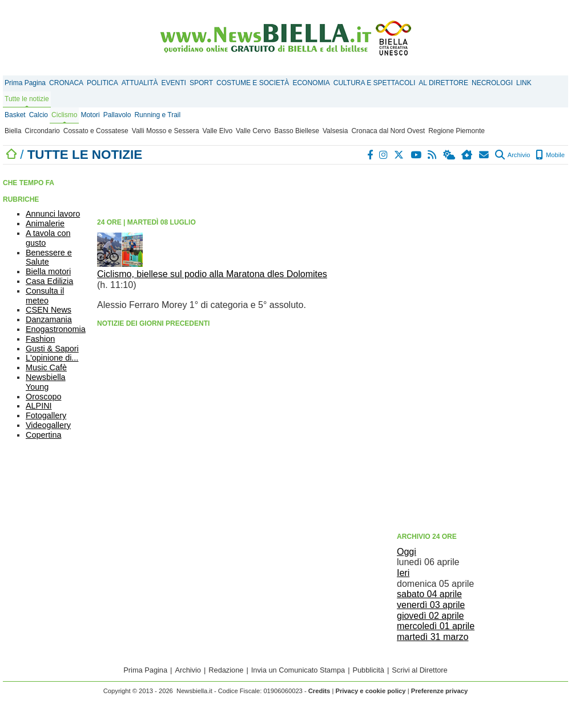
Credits (319, 691)
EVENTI (174, 83)
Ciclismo (64, 115)
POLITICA (102, 83)
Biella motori (48, 271)
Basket (15, 115)
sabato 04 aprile (429, 594)
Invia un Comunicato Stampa (298, 670)
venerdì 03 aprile (431, 605)
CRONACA (66, 83)
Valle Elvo (218, 131)
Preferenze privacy (440, 691)
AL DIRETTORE (443, 83)
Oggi (407, 552)
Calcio (39, 115)
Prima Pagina (25, 83)
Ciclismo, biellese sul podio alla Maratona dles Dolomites (212, 274)
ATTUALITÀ (140, 83)
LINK (524, 83)
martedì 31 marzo (433, 637)
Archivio (512, 155)
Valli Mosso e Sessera (166, 131)
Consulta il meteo (45, 296)
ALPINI (39, 406)
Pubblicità (368, 670)
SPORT (201, 83)
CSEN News (49, 310)
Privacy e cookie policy (370, 691)
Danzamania (49, 319)
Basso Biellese (297, 131)
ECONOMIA (311, 83)
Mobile (550, 155)
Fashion (40, 339)
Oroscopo (43, 397)
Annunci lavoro (53, 214)
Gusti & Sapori (52, 349)
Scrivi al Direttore (419, 670)
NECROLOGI (492, 83)
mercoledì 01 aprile (436, 626)
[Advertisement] (462, 347)
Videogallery (48, 425)
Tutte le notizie (27, 99)
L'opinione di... (52, 358)
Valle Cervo (253, 131)
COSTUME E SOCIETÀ (253, 83)
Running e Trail (157, 115)
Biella (13, 131)
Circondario (42, 131)
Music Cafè (46, 367)
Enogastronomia (56, 329)
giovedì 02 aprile (430, 616)
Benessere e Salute (49, 257)
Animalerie (45, 223)
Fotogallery (46, 415)
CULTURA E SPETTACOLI (375, 83)
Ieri (403, 573)
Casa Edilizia (49, 281)
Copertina (43, 435)
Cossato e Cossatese (96, 131)
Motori (90, 115)
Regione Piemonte (457, 131)
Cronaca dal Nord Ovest (388, 131)
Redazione (226, 670)
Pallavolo (117, 115)
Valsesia (335, 131)
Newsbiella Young (46, 382)
